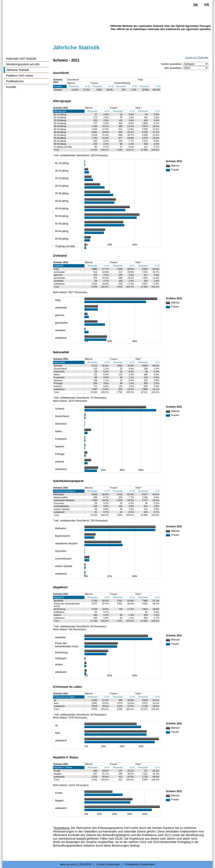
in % (87, 86)
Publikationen (15, 81)
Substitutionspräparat (64, 491)
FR (207, 5)
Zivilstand (58, 266)
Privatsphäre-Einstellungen (140, 864)
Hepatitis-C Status (63, 767)
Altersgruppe (60, 111)
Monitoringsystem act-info (23, 64)
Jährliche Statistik (18, 70)
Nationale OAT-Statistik (21, 59)
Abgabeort (59, 597)
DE (196, 5)
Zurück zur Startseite (197, 58)
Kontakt (11, 87)
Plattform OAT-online (20, 76)
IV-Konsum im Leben (64, 697)
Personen (74, 86)
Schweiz (58, 86)
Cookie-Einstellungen (108, 864)
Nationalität (59, 362)
